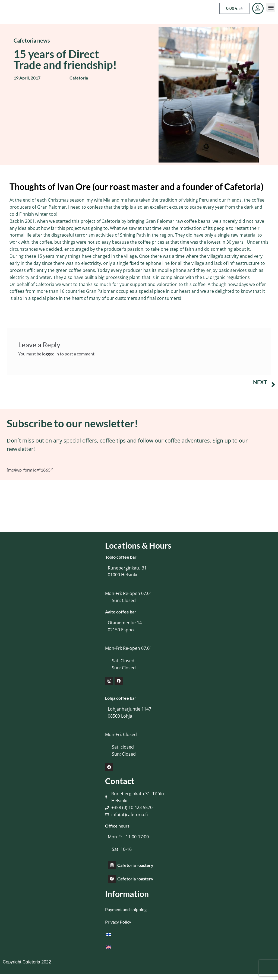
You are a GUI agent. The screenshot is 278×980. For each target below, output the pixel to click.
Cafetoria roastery (135, 865)
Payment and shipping (126, 909)
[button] (271, 7)
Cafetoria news (32, 40)
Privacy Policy (118, 922)
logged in (50, 354)
